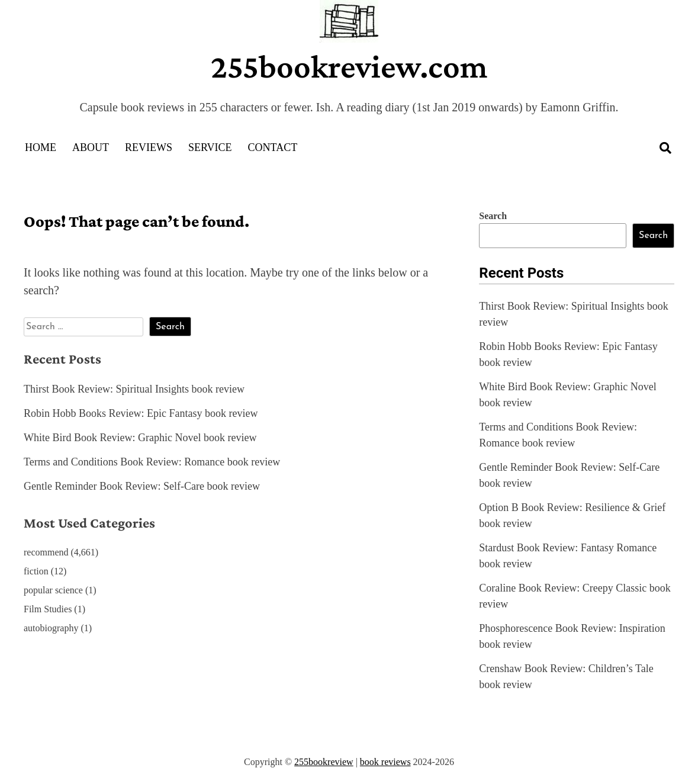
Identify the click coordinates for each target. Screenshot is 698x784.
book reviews (385, 762)
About (91, 147)
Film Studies (48, 609)
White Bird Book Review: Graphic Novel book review (140, 438)
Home (41, 147)
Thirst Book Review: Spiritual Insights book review (134, 389)
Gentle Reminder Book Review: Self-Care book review (142, 486)
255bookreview (324, 762)
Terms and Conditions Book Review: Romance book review (152, 462)
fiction (36, 571)
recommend (46, 552)
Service (210, 147)
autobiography (51, 628)
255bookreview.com (349, 66)
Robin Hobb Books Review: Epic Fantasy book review (141, 413)
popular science (53, 590)
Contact (273, 147)
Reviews (149, 147)
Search (493, 216)
